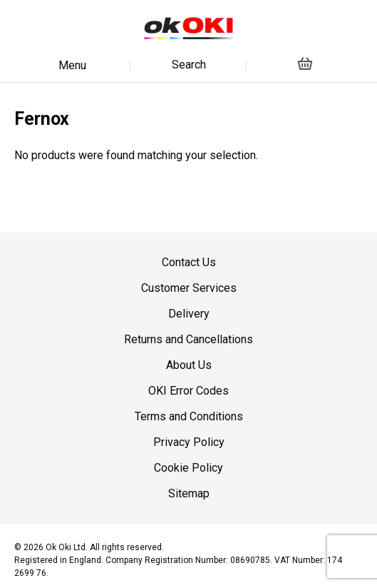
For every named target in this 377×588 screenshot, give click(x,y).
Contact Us (189, 262)
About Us (189, 365)
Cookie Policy (188, 468)
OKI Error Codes (188, 391)
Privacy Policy (189, 442)
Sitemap (189, 493)
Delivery (189, 314)
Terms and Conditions (189, 416)
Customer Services (189, 288)
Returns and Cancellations (188, 339)
